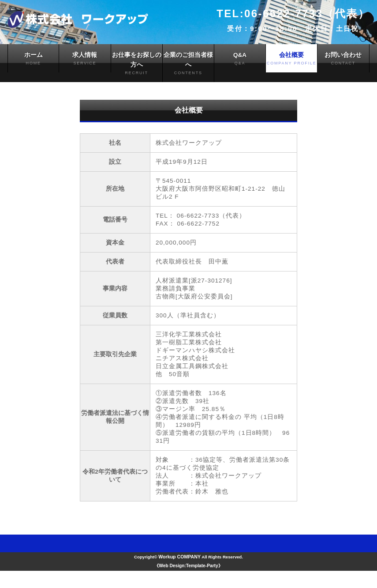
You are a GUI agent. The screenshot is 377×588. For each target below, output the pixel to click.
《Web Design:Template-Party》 (188, 583)
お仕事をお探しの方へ (137, 65)
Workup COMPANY (179, 574)
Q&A (240, 59)
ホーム (33, 59)
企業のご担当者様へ (188, 65)
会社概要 (291, 59)
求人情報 (85, 59)
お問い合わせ (343, 59)
